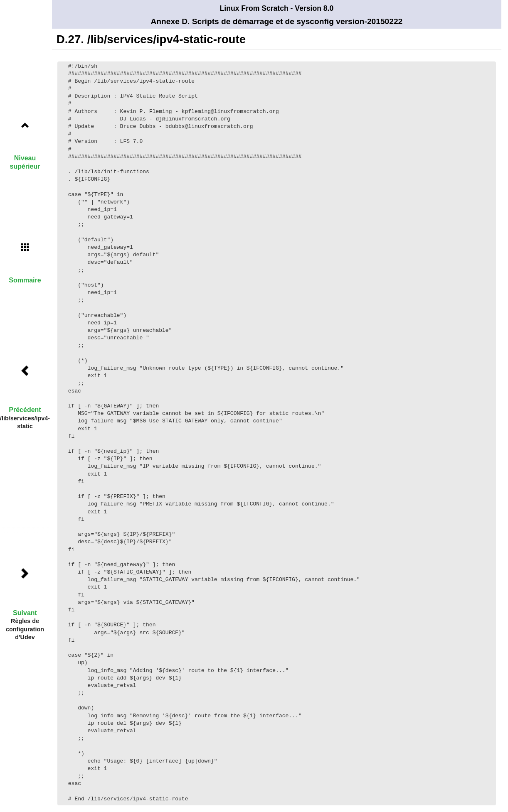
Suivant (25, 613)
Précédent (25, 410)
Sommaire (25, 280)
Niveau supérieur (25, 162)
